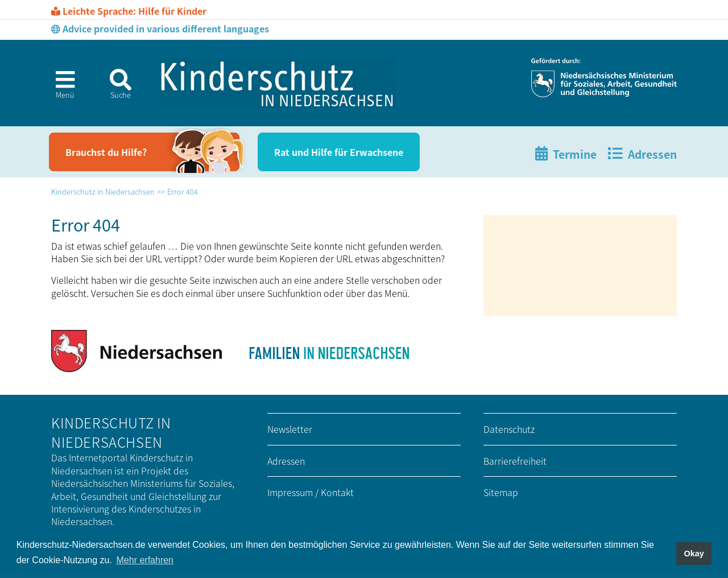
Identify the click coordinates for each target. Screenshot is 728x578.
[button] (61, 88)
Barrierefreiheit (515, 461)
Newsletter (290, 429)
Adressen (286, 461)
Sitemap (501, 492)
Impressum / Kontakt (311, 492)
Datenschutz (509, 429)
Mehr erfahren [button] (145, 560)
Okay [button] (694, 554)
